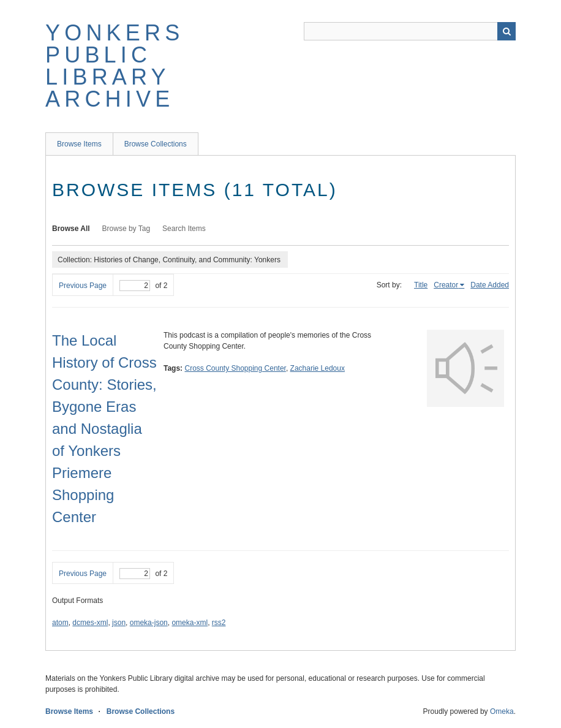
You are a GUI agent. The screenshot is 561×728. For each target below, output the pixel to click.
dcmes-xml (90, 623)
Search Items (184, 229)
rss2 (219, 623)
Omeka (502, 711)
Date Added (490, 285)
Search (506, 31)
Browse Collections (156, 144)
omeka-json (149, 623)
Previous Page (83, 286)
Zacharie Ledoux (318, 368)
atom (60, 623)
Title (421, 285)
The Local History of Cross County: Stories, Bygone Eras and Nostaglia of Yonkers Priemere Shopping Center (104, 429)
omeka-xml (190, 623)
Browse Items (79, 144)
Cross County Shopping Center (235, 368)
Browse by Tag (126, 229)
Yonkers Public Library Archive (115, 66)
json (119, 623)
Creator (446, 285)
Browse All (71, 229)
